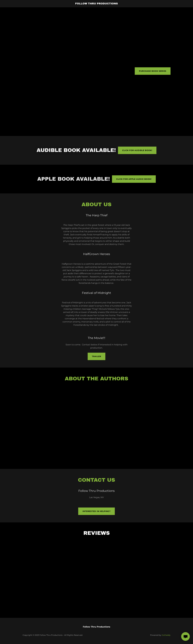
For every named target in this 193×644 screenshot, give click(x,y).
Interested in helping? (96, 511)
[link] (96, 4)
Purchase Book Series (153, 71)
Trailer (96, 356)
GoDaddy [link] (166, 635)
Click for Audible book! (137, 150)
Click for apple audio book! (134, 179)
